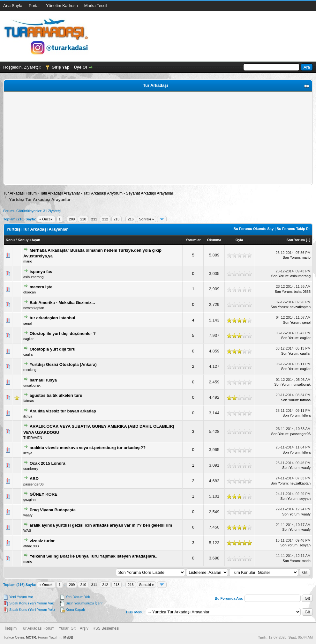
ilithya (28, 416)
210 (83, 219)
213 (117, 219)
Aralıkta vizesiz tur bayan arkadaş (63, 411)
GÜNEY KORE (44, 494)
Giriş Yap (60, 67)
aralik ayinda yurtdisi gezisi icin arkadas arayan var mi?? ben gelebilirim (101, 525)
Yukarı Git (67, 628)
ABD (34, 479)
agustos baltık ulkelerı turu (56, 395)
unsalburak (32, 385)
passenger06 (300, 434)
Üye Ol (80, 67)
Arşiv (84, 628)
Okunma (214, 240)
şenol (27, 323)
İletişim (11, 628)
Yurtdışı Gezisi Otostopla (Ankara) (63, 364)
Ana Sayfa (13, 6)
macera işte (41, 287)
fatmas (29, 401)
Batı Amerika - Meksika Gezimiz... (62, 303)
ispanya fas (41, 272)
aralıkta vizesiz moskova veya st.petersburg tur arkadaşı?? (88, 448)
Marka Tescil (96, 6)
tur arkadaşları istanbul (53, 318)
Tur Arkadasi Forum (20, 193)
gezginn (30, 500)
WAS (27, 530)
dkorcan (30, 292)
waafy (306, 468)
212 (105, 219)
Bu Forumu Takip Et (293, 229)
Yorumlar (193, 240)
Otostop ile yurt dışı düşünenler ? (63, 333)
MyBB (68, 637)
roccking (30, 370)
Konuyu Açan (29, 240)
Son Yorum (296, 240)
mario (28, 261)
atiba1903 (31, 546)
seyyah (305, 499)
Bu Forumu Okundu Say (253, 229)
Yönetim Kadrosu (62, 6)
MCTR (31, 637)
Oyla (239, 240)
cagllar (28, 339)
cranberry (31, 469)
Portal (34, 6)
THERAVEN (33, 438)
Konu (10, 240)
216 (131, 219)
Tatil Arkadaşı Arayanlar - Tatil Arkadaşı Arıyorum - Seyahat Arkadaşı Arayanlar (106, 193)
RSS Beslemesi (106, 628)
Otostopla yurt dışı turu (53, 349)
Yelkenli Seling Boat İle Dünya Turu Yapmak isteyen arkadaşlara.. (94, 556)
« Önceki (46, 219)
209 (72, 219)
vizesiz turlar (42, 541)
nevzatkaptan (34, 308)
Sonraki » (147, 219)
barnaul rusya (43, 380)
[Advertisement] (158, 138)
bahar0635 (302, 292)
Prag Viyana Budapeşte (53, 510)
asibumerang (34, 277)
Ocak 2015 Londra (48, 463)
